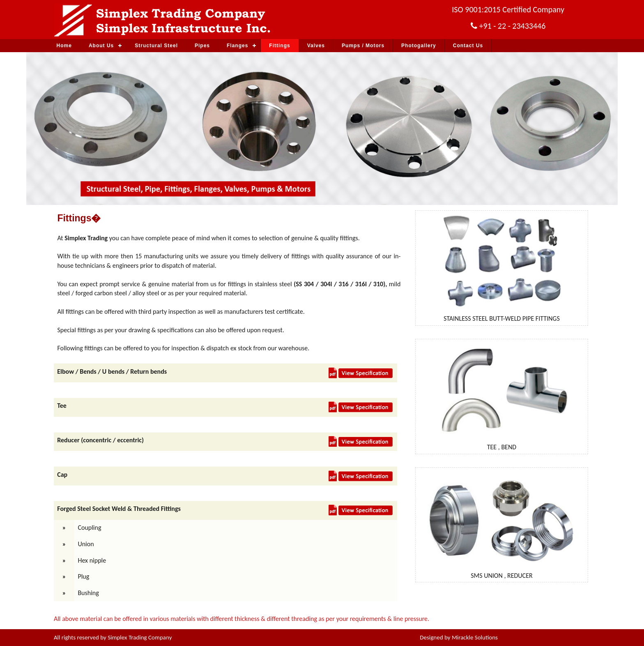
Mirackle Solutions (475, 637)
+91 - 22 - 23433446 (512, 26)
